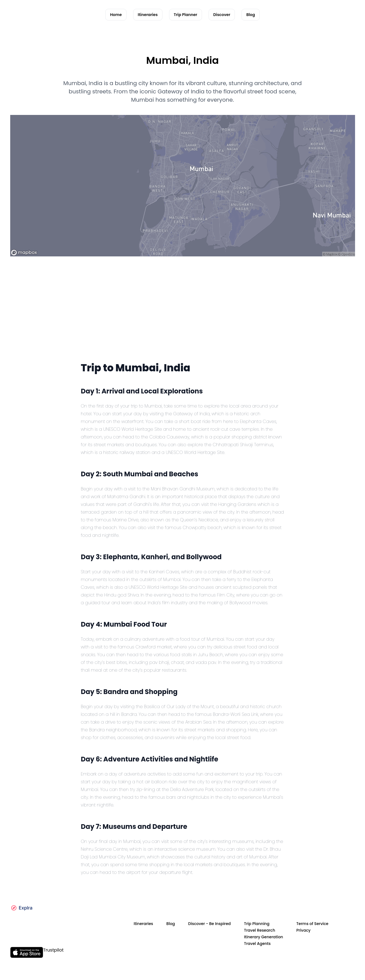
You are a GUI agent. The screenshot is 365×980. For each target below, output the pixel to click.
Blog (250, 15)
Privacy (303, 930)
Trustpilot (53, 950)
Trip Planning (257, 924)
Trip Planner (186, 15)
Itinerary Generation (263, 937)
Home (116, 15)
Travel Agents (257, 944)
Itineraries (148, 15)
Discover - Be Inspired (209, 924)
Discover (222, 15)
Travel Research (260, 930)
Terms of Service (312, 924)
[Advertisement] (183, 318)
